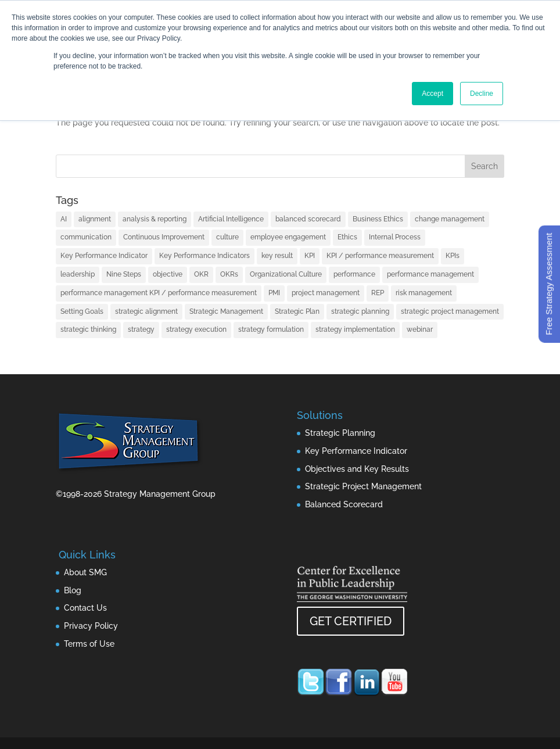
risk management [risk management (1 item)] (424, 293)
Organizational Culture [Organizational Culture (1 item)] (286, 274)
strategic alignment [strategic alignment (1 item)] (146, 311)
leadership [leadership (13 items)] (78, 274)
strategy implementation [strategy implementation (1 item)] (355, 329)
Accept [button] (432, 94)
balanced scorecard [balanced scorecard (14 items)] (308, 219)
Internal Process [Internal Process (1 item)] (395, 237)
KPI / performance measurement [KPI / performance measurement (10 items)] (380, 256)
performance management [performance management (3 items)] (430, 274)
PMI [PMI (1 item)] (274, 293)
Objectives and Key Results (357, 469)
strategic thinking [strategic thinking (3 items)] (88, 329)
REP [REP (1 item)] (378, 293)
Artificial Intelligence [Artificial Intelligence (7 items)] (231, 219)
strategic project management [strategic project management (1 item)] (450, 311)
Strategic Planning (340, 433)
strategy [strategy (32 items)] (141, 329)
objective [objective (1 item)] (168, 274)
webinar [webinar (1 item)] (420, 329)
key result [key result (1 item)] (277, 256)
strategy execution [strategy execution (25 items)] (196, 329)
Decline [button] (482, 94)
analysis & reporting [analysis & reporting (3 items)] (155, 219)
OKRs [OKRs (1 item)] (229, 274)
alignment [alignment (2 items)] (95, 219)
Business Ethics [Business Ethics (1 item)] (378, 219)
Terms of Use (89, 644)
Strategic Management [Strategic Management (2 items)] (226, 311)
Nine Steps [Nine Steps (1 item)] (124, 274)
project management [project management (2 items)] (326, 293)
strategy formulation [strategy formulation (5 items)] (271, 329)
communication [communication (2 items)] (86, 237)
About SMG (85, 572)
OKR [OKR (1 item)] (201, 274)
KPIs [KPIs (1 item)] (453, 256)
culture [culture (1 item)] (227, 237)
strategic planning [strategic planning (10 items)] (360, 311)
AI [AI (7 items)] (64, 219)
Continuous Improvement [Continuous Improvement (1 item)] (164, 237)
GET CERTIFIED (351, 621)
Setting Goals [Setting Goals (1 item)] (82, 311)
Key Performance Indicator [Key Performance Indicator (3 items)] (104, 256)
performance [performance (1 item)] (354, 274)
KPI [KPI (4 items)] (310, 256)
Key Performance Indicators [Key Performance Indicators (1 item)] (204, 256)
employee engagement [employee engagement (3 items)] (288, 237)
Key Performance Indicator (356, 451)
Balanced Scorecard (344, 504)
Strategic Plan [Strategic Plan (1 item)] (297, 311)
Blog (73, 590)
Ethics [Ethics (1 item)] (347, 237)
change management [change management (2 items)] (450, 219)
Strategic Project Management (363, 486)
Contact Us (85, 608)
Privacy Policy (91, 626)
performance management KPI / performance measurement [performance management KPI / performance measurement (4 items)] (159, 293)
